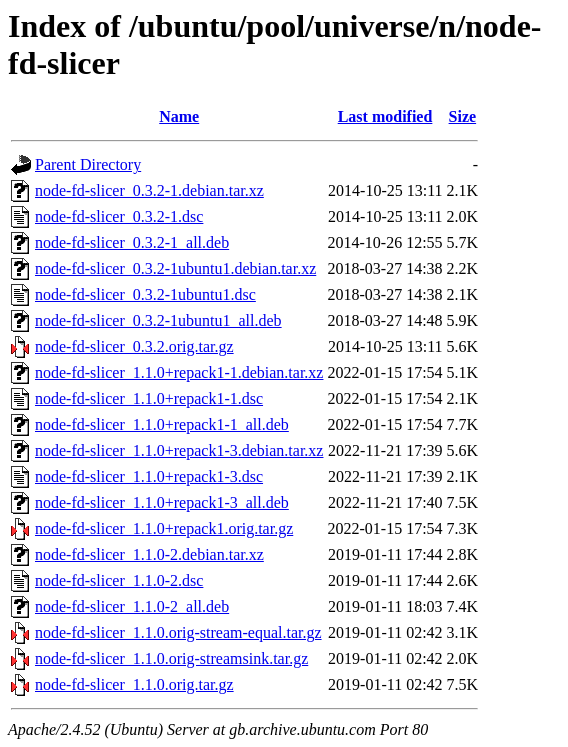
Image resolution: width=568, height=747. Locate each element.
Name (179, 116)
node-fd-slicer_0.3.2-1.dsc (119, 216)
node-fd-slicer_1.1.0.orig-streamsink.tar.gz (171, 658)
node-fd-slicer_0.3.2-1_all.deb (132, 242)
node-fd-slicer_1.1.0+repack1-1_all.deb (162, 424)
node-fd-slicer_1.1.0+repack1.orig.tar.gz (164, 528)
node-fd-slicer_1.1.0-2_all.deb (132, 606)
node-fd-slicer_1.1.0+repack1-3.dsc (149, 476)
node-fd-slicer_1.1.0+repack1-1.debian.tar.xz (179, 372)
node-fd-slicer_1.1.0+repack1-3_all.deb (162, 502)
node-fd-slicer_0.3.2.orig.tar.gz (134, 346)
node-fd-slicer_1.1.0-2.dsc (119, 580)
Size (463, 116)
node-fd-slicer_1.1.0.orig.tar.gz (134, 684)
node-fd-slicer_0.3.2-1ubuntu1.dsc (145, 294)
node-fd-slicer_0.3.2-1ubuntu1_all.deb (158, 320)
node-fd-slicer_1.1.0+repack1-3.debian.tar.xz (179, 450)
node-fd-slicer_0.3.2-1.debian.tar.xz (149, 190)
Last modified (385, 116)
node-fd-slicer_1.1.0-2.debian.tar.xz (149, 554)
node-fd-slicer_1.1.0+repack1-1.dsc (149, 398)
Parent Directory (88, 164)
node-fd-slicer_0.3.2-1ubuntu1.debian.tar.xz (175, 268)
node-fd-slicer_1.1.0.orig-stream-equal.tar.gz (178, 632)
